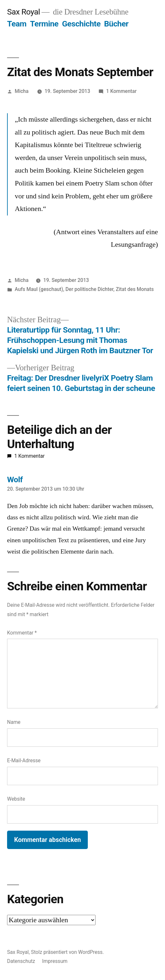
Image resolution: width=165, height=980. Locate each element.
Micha (22, 91)
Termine (44, 24)
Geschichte (81, 24)
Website (16, 799)
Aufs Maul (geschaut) (39, 289)
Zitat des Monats (135, 289)
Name (14, 722)
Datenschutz (21, 961)
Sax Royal (23, 12)
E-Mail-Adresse (24, 760)
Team (17, 24)
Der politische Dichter (90, 289)
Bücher (116, 24)
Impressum (55, 961)
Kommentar (22, 633)
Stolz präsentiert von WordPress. (67, 952)
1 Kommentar (121, 91)
